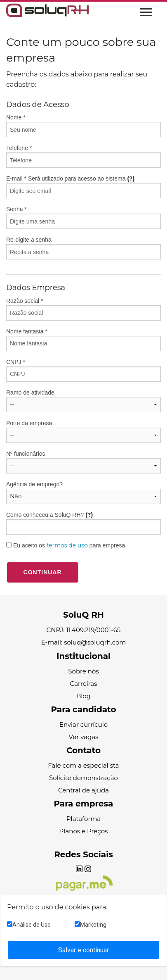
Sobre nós (83, 671)
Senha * (83, 217)
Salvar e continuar (83, 950)
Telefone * (83, 156)
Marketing (91, 925)
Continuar (43, 572)
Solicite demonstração (83, 778)
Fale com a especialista (83, 765)
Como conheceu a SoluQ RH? (83, 523)
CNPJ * (83, 370)
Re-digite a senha (83, 248)
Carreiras (84, 684)
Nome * (83, 126)
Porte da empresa (29, 423)
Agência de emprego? (34, 484)
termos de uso (67, 545)
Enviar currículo (83, 724)
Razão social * (83, 309)
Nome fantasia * (27, 331)
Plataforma (83, 819)
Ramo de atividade (30, 392)
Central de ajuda (83, 790)
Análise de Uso (29, 925)
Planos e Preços (84, 831)
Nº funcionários (26, 454)
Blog (83, 696)
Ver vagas (84, 737)
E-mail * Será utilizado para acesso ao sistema (83, 187)
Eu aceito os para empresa (66, 545)
